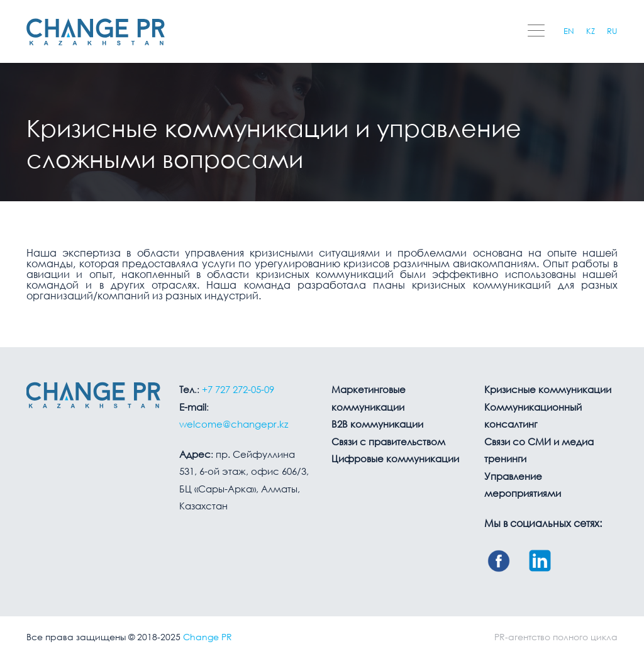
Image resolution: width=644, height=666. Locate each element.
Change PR (208, 638)
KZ (591, 32)
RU (612, 32)
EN (569, 32)
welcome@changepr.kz (234, 425)
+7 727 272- (238, 391)
